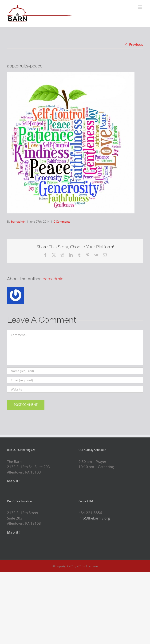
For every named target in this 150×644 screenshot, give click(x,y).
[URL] (75, 389)
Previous (136, 44)
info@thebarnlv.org (94, 518)
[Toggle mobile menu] (140, 7)
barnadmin (18, 222)
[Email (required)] (75, 380)
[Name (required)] (75, 371)
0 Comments (62, 222)
